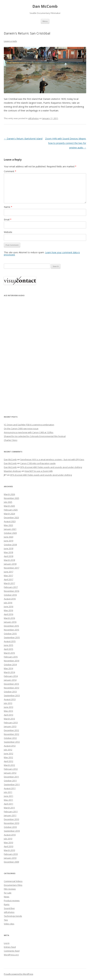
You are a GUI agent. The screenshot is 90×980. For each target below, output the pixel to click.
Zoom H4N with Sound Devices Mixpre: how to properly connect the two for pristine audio (66, 143)
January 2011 (10, 815)
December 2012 (11, 730)
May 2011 (8, 800)
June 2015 (9, 645)
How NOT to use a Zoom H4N (39, 471)
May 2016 (8, 610)
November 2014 (11, 661)
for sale (8, 893)
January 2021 (10, 529)
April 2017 (9, 579)
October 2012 (10, 738)
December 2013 (11, 684)
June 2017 (9, 572)
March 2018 (9, 560)
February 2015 (11, 657)
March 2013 (9, 719)
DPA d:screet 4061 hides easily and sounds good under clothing (51, 467)
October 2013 (10, 692)
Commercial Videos (13, 881)
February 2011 (11, 812)
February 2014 (11, 676)
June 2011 (9, 796)
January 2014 (10, 680)
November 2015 (11, 630)
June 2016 (9, 606)
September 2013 (12, 695)
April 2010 (9, 846)
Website (8, 232)
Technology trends (13, 916)
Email (8, 219)
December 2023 (11, 517)
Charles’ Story (11, 440)
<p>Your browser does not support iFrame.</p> (20, 354)
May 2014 (8, 668)
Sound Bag (9, 908)
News (7, 897)
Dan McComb (45, 6)
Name (8, 207)
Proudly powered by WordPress (18, 974)
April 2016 (9, 614)
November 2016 (11, 591)
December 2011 (11, 777)
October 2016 (10, 595)
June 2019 (9, 541)
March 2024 (9, 514)
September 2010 (12, 831)
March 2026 (9, 494)
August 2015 (10, 641)
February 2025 (11, 510)
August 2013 (10, 699)
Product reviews (12, 901)
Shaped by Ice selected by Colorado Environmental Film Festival (35, 436)
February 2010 (11, 854)
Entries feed (10, 947)
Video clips (9, 924)
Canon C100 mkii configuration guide (38, 463)
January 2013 (10, 726)
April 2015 (9, 649)
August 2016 (10, 599)
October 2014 (10, 665)
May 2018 (8, 552)
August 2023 (10, 521)
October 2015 (10, 634)
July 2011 (8, 792)
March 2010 (9, 850)
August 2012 (10, 746)
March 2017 (9, 583)
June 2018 (9, 548)
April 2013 (9, 715)
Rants (7, 904)
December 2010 (11, 819)
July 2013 (8, 703)
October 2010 (10, 827)
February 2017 (11, 587)
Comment (10, 171)
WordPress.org (11, 955)
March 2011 (9, 808)
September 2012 (12, 742)
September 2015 (12, 637)
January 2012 (10, 773)
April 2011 (9, 804)
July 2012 (8, 750)
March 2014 (9, 672)
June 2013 (9, 707)
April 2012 (9, 761)
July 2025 (8, 502)
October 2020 (10, 533)
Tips (6, 920)
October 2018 (10, 545)
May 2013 (8, 711)
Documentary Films (13, 885)
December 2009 (11, 862)
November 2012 (11, 734)
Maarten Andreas (12, 471)
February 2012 (11, 769)
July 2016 (8, 603)
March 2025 (9, 506)
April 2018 (9, 556)
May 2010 (8, 842)
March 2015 (9, 653)
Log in (7, 943)
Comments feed (12, 951)
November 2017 (11, 568)
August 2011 (10, 788)
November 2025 (11, 498)
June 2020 (9, 537)
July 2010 (8, 839)
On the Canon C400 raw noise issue (21, 428)
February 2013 (11, 723)
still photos (33, 118)
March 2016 (9, 618)
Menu (45, 21)
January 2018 (10, 564)
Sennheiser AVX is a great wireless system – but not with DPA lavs (52, 459)
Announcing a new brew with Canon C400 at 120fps (29, 432)
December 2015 (11, 626)
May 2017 (8, 576)
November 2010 (11, 823)
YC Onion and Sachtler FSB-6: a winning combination (29, 425)
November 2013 (11, 688)
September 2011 (12, 784)
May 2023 (8, 525)
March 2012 (9, 765)
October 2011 (10, 781)
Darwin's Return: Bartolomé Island (23, 139)
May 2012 (8, 757)
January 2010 (10, 858)
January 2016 (10, 622)
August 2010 (10, 835)
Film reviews (10, 889)
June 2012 (9, 753)
